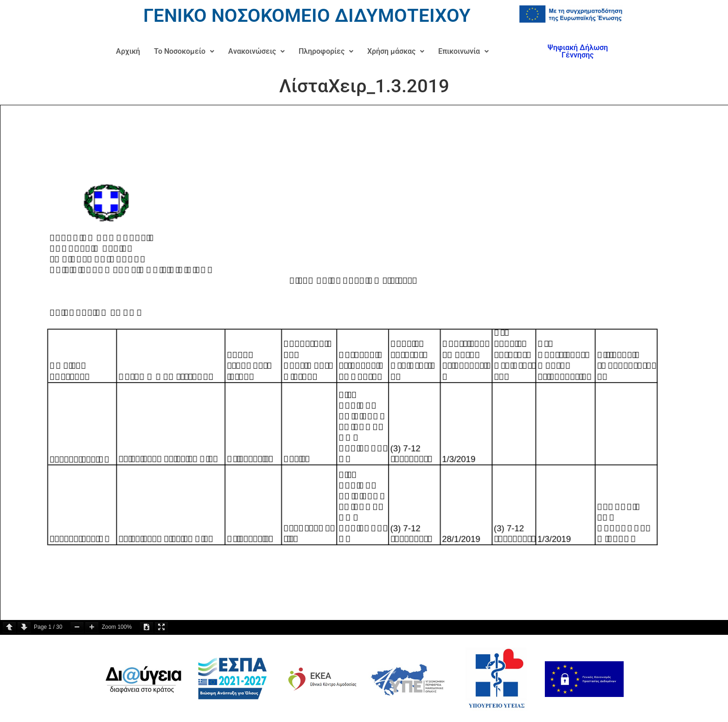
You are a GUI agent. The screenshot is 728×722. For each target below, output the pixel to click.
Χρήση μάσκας (396, 51)
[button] (184, 51)
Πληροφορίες (326, 51)
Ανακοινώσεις (256, 51)
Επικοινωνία (463, 51)
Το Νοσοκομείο (184, 51)
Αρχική (128, 51)
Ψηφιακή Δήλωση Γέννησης (578, 51)
